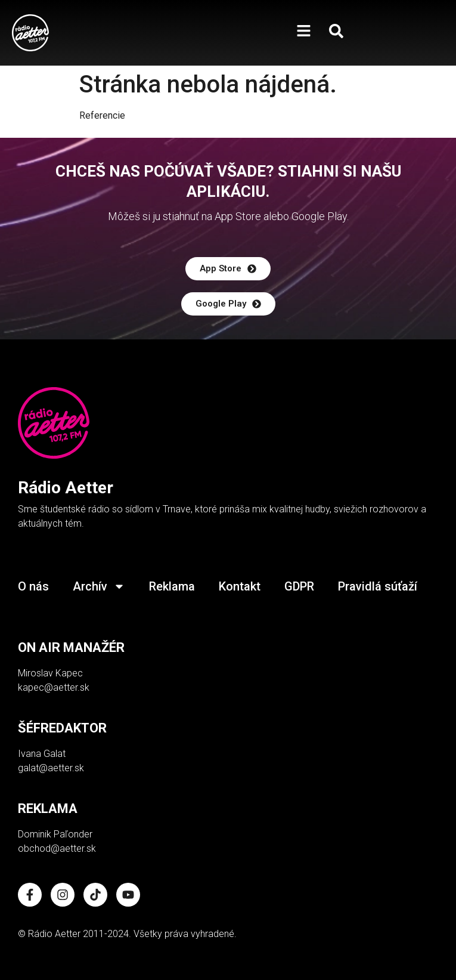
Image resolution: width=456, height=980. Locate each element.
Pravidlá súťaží (378, 586)
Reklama (172, 586)
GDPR (299, 586)
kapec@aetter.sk (54, 687)
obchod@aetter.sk (57, 848)
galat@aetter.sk (51, 768)
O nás (33, 586)
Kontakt (240, 586)
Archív (99, 586)
